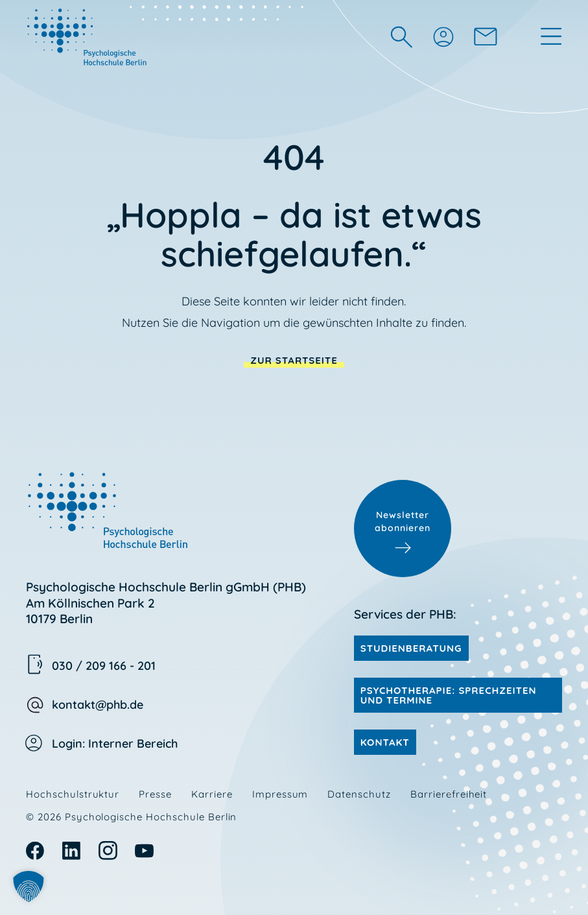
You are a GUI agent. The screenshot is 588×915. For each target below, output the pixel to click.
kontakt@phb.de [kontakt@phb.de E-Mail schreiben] (98, 705)
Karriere (212, 794)
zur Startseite (294, 360)
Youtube (144, 850)
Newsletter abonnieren (403, 521)
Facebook (35, 850)
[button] (29, 886)
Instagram (108, 850)
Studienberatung (411, 648)
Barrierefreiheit (449, 794)
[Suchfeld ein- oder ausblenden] (401, 37)
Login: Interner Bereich (115, 743)
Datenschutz (359, 794)
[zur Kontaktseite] (486, 36)
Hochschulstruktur (73, 794)
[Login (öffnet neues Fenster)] (443, 36)
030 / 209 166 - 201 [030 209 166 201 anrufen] (104, 666)
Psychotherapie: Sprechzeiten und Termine (449, 695)
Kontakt (385, 742)
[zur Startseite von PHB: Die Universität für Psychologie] (88, 36)
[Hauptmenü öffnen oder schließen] (551, 36)
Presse (155, 794)
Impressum (280, 794)
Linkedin (72, 850)
